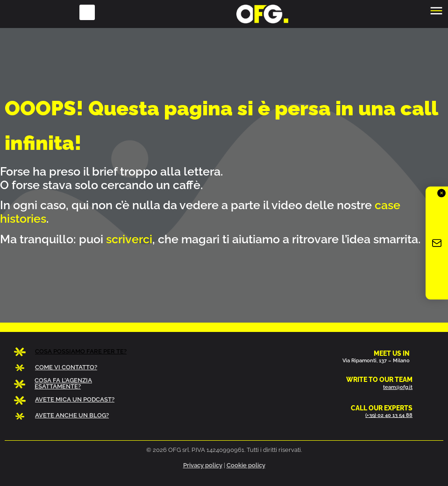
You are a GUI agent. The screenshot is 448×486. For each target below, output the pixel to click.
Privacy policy (203, 465)
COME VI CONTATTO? (66, 367)
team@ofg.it (398, 387)
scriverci (129, 239)
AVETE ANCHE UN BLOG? (72, 415)
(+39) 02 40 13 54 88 (389, 415)
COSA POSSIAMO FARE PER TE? (81, 351)
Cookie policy (246, 465)
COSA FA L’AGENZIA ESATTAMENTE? (63, 383)
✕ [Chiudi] (441, 193)
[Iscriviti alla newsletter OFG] (437, 243)
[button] (87, 12)
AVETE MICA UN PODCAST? (75, 399)
